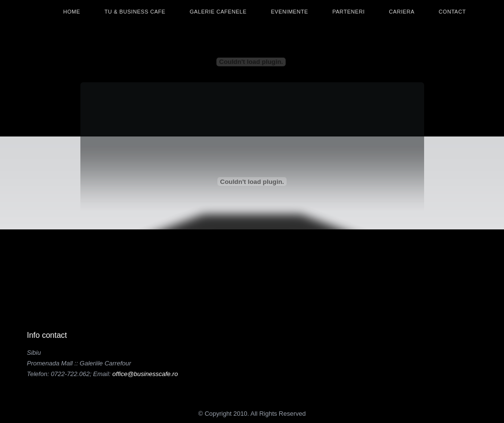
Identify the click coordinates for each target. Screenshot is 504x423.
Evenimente (289, 12)
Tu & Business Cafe (135, 12)
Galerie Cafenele (218, 12)
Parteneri (348, 12)
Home (72, 12)
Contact (452, 12)
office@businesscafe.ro (145, 374)
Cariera (402, 12)
